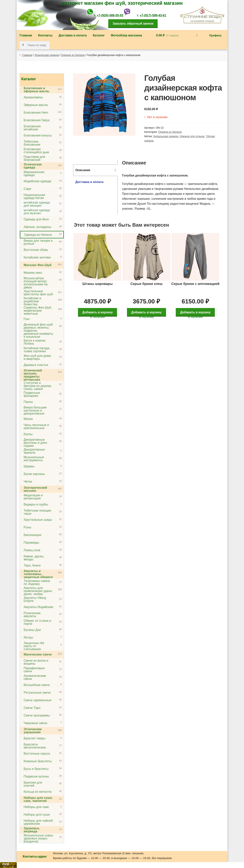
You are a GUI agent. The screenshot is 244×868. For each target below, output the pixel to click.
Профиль (216, 35)
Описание (83, 170)
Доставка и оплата (73, 35)
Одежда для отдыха (192, 136)
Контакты (45, 35)
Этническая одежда (47, 55)
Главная (26, 35)
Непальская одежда (166, 136)
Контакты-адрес (35, 856)
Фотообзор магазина (126, 35)
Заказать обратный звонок (133, 24)
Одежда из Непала (73, 55)
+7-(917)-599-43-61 (153, 15)
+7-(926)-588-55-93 (110, 15)
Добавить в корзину (98, 310)
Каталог (99, 35)
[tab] (95, 170)
